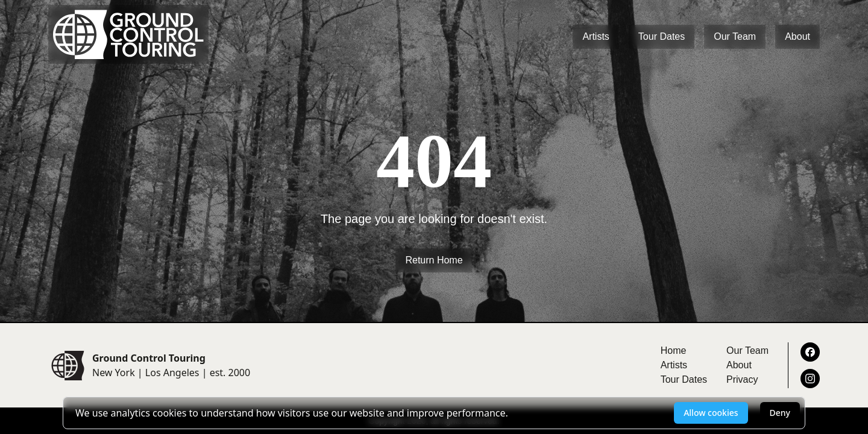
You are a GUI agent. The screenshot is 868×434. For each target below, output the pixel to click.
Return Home (434, 260)
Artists (596, 36)
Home (674, 351)
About (797, 36)
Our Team (735, 36)
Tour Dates (662, 36)
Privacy (742, 379)
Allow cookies (711, 413)
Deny (780, 413)
